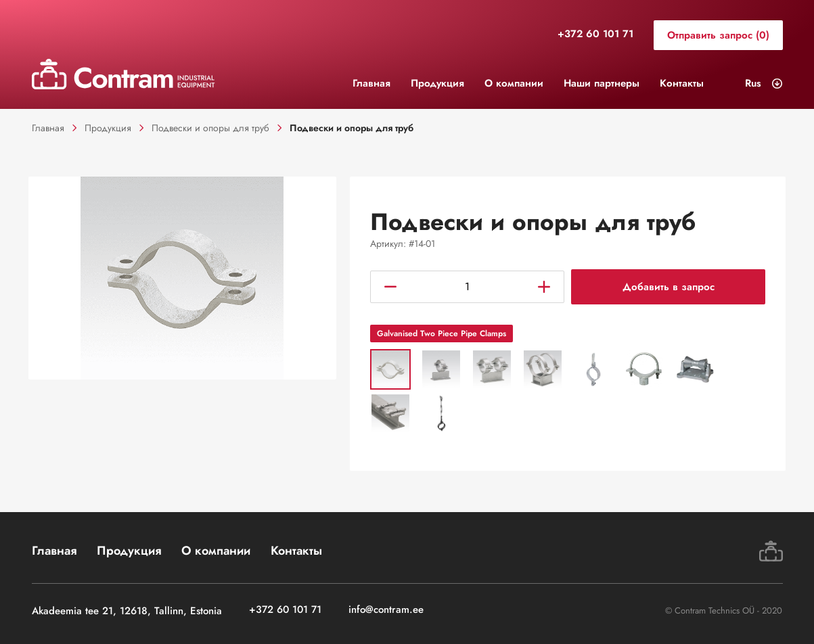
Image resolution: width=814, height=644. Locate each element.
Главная (371, 83)
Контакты (682, 83)
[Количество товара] (467, 287)
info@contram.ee (386, 611)
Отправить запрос (718, 35)
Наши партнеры (602, 83)
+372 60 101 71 (595, 34)
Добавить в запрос (669, 287)
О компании (514, 83)
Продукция (437, 83)
